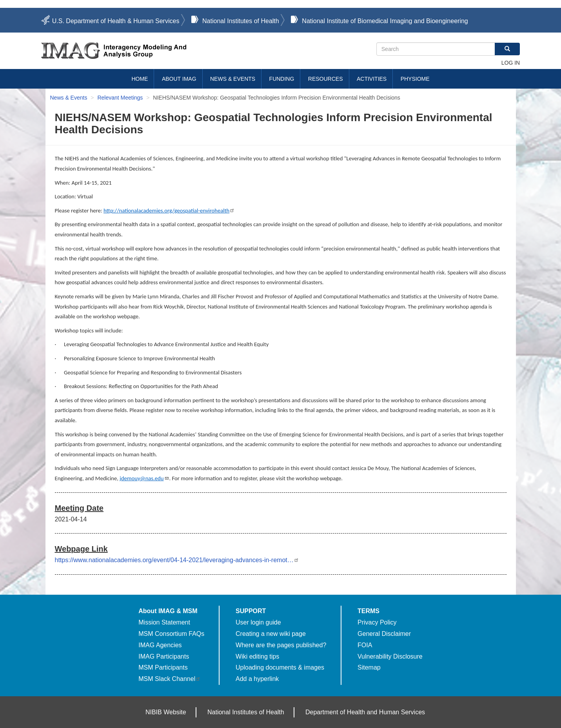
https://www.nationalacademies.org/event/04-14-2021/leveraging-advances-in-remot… (177, 560)
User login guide (258, 622)
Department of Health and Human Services (365, 712)
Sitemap (369, 667)
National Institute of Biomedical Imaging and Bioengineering (385, 21)
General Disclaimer (384, 634)
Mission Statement (164, 622)
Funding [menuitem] (282, 79)
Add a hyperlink (257, 679)
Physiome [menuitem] (415, 79)
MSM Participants (163, 667)
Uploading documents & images (280, 667)
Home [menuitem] (140, 79)
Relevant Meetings (120, 98)
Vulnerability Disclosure (390, 656)
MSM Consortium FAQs (171, 634)
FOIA (365, 645)
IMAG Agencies (160, 645)
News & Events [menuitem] (233, 79)
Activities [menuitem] (372, 79)
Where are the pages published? (281, 645)
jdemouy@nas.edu (144, 478)
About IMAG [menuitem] (179, 79)
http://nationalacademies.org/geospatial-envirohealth (169, 211)
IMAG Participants (164, 656)
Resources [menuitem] (326, 79)
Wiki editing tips (257, 656)
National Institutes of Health (241, 21)
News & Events (69, 98)
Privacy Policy (377, 622)
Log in (511, 63)
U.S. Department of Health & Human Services (116, 21)
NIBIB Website (166, 712)
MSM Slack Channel (170, 679)
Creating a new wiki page (271, 634)
